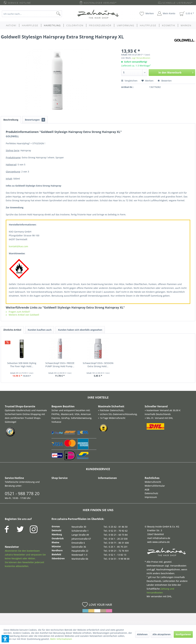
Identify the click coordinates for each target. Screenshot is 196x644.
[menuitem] (34, 14)
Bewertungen (35, 120)
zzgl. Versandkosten (141, 58)
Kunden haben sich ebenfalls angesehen (80, 330)
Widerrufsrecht (153, 482)
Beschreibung (11, 120)
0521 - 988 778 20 (22, 493)
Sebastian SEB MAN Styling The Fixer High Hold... (22, 365)
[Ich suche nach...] (32, 14)
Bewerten (165, 81)
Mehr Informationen (61, 639)
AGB (147, 490)
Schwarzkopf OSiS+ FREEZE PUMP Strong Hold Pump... (60, 365)
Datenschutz (151, 493)
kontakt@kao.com (18, 246)
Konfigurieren (183, 634)
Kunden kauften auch (40, 330)
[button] (5, 639)
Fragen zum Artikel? (18, 312)
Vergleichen (129, 81)
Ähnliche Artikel (12, 330)
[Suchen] (64, 14)
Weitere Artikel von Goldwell (22, 315)
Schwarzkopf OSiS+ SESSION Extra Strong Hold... (98, 365)
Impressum (151, 497)
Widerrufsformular (155, 486)
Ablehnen (142, 634)
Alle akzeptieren (162, 634)
